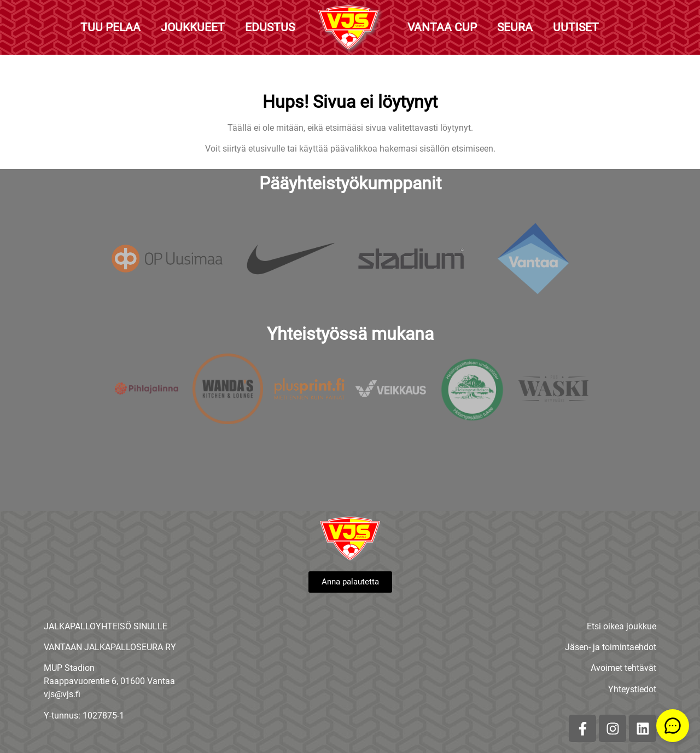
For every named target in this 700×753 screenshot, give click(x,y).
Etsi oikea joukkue (622, 626)
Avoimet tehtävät (623, 668)
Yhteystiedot (632, 689)
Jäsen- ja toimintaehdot (611, 647)
